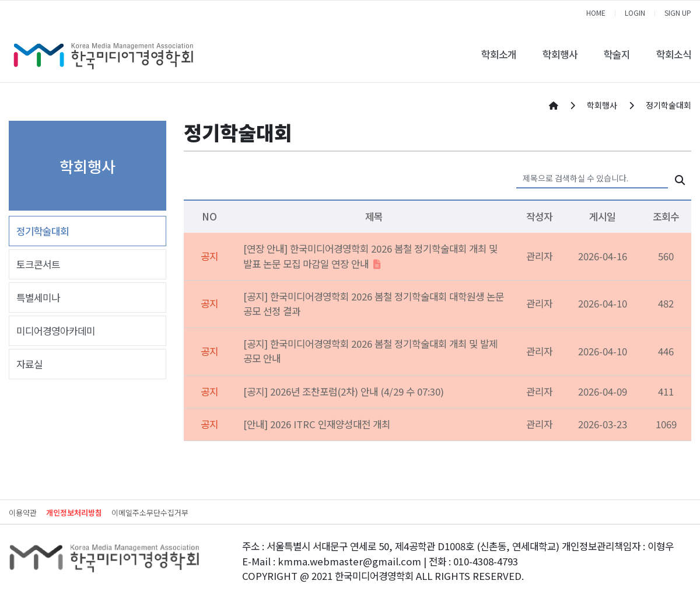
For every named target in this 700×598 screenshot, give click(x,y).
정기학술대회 (43, 231)
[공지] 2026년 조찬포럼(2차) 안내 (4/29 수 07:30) (344, 391)
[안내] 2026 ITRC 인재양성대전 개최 (317, 424)
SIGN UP (678, 13)
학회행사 (560, 54)
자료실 (29, 364)
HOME (596, 13)
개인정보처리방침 (74, 513)
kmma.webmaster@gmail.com (349, 561)
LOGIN (635, 13)
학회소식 (674, 54)
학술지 (617, 54)
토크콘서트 (38, 264)
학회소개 (499, 54)
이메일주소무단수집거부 (150, 513)
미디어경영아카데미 (56, 331)
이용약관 (23, 513)
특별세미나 (38, 298)
